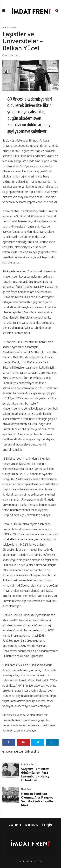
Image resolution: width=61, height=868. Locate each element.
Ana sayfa (15, 825)
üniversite (32, 752)
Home (5, 27)
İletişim (47, 825)
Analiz (13, 27)
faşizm (19, 752)
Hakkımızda (32, 825)
